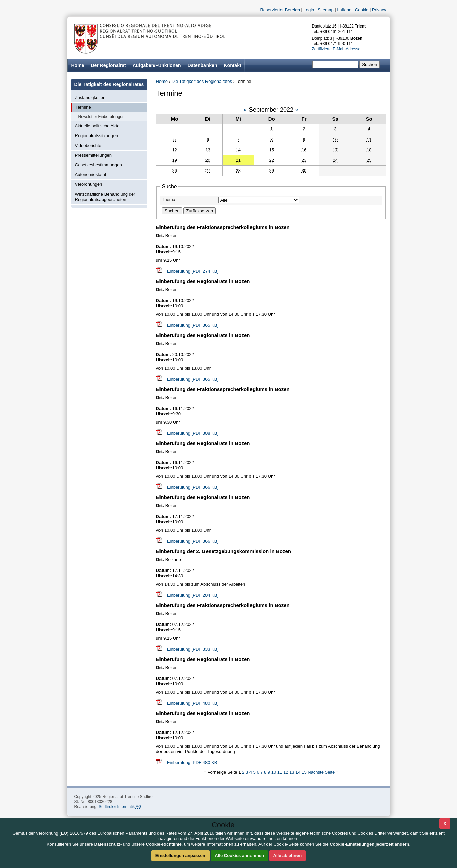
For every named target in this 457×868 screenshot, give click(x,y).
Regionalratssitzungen (97, 136)
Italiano (344, 10)
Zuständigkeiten (90, 97)
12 (286, 772)
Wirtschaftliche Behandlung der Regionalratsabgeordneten (105, 197)
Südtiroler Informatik (120, 807)
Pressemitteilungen (94, 155)
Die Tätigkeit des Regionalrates (202, 81)
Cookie (362, 10)
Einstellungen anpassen (180, 855)
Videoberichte (88, 145)
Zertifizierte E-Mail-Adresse (336, 49)
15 (305, 772)
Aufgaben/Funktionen (157, 65)
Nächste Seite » (323, 772)
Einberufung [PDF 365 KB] (193, 325)
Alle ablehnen (288, 855)
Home (162, 81)
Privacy (379, 10)
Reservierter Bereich (280, 10)
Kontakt (232, 65)
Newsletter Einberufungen (101, 117)
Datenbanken (202, 65)
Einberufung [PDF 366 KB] (193, 487)
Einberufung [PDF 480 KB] (193, 703)
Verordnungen (89, 184)
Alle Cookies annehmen (239, 855)
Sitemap (326, 10)
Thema (168, 199)
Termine (83, 107)
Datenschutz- (108, 844)
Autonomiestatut (91, 175)
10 (274, 772)
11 (280, 772)
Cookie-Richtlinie (164, 844)
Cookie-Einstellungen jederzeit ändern (369, 844)
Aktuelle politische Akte (97, 126)
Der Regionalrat (108, 65)
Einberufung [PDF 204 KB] (193, 595)
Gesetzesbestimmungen (98, 165)
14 (299, 772)
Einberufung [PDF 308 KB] (193, 433)
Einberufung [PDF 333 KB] (193, 649)
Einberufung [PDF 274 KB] (193, 271)
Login (309, 10)
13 (292, 772)
